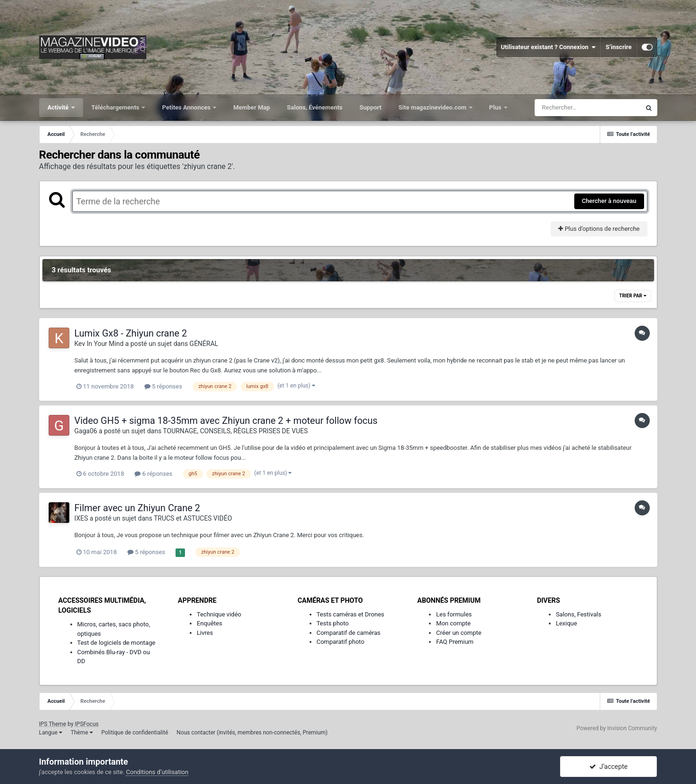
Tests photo (333, 623)
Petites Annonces (187, 107)
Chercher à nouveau (609, 201)
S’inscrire (618, 47)
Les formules (454, 614)
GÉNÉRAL (204, 344)
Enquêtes (210, 623)
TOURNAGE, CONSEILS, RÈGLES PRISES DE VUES (235, 431)
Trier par (633, 296)
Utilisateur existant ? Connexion (549, 47)
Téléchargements (116, 107)
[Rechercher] (587, 108)
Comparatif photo (340, 642)
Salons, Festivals (579, 614)
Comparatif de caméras (349, 633)
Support (371, 107)
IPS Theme (53, 724)
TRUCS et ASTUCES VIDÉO (193, 518)
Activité (59, 107)
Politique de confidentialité (135, 733)
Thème (82, 733)
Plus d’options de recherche (599, 229)
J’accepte (608, 767)
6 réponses (153, 474)
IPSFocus (87, 724)
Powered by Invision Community (617, 728)
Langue (51, 733)
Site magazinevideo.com (433, 107)
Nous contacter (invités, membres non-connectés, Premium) (252, 733)
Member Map (252, 107)
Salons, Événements (315, 107)
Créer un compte (459, 633)
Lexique (566, 623)
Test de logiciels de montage (117, 643)
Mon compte (453, 623)
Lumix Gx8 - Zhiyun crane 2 (131, 333)
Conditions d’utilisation (157, 772)
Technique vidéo (219, 614)
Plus (496, 107)
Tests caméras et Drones (351, 614)
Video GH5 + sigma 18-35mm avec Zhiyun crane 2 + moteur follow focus (226, 421)
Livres (205, 633)
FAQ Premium (455, 642)
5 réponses (163, 386)
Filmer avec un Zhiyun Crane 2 (138, 508)
